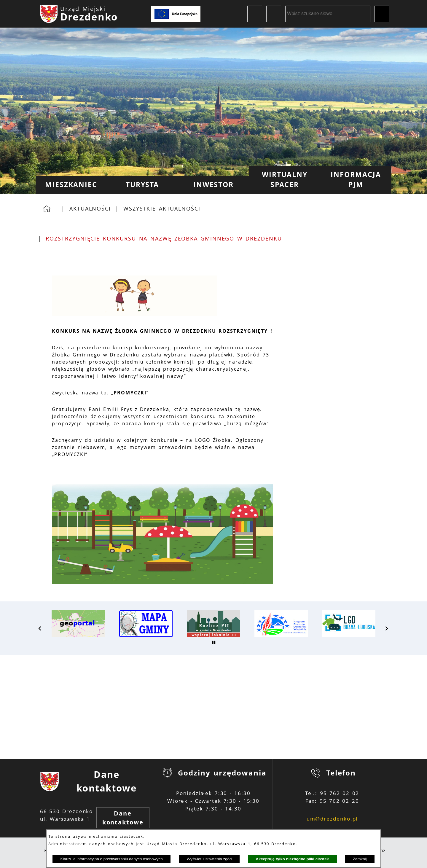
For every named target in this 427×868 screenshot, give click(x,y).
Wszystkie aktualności (162, 208)
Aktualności (90, 208)
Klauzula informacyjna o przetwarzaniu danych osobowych (111, 859)
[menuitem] (71, 185)
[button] (40, 628)
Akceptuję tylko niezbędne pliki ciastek (292, 859)
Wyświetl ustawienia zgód (209, 859)
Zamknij (360, 859)
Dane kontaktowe (123, 818)
